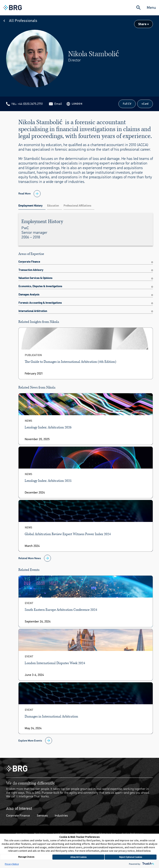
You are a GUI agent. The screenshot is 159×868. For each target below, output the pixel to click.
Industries (61, 816)
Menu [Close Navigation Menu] (151, 8)
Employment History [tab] (30, 206)
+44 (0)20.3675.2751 (30, 104)
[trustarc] (148, 864)
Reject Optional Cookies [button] (131, 857)
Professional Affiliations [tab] (77, 206)
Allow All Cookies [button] (78, 857)
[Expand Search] (138, 8)
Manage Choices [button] (26, 857)
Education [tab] (53, 206)
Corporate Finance (18, 816)
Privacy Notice (12, 864)
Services (42, 816)
